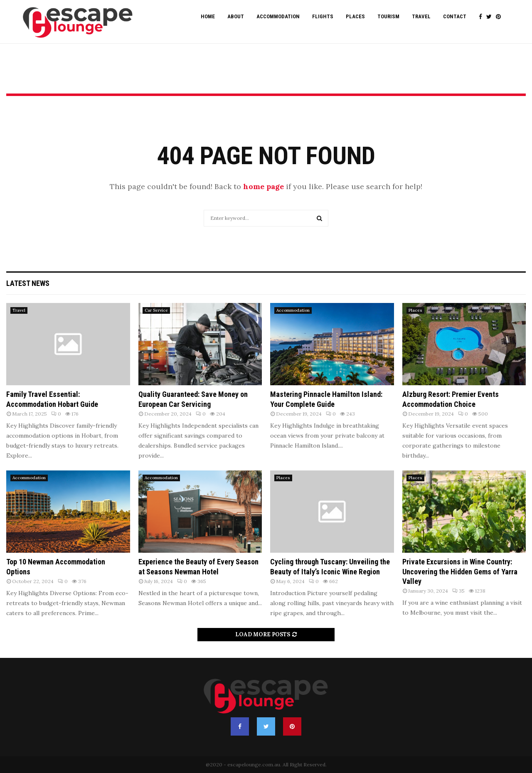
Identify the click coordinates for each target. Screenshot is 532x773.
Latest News (28, 283)
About (236, 16)
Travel (421, 16)
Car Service (156, 310)
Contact (455, 16)
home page (264, 186)
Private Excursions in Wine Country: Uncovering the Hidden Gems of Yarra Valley (460, 571)
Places (355, 16)
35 (458, 591)
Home (208, 16)
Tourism (388, 16)
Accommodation (278, 16)
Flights (323, 16)
